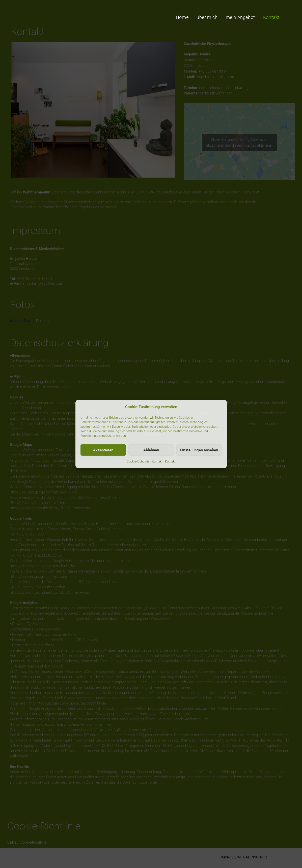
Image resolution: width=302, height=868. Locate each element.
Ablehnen (151, 450)
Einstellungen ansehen (199, 450)
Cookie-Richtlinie (138, 461)
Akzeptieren (103, 450)
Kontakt (157, 461)
